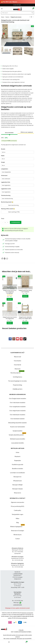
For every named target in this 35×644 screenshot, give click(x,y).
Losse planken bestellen (18, 443)
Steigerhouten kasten (16, 17)
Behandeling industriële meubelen (18, 423)
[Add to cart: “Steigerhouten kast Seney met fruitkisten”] (25, 296)
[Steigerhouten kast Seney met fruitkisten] (25, 282)
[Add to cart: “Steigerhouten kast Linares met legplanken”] (10, 323)
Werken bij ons (17, 535)
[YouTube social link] (17, 339)
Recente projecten (17, 372)
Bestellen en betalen (17, 469)
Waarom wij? (18, 357)
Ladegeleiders (5, 169)
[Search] (17, 13)
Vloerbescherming (6, 195)
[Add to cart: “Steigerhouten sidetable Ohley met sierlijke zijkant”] (25, 323)
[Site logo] (17, 8)
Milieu (17, 518)
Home (3, 17)
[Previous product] (29, 17)
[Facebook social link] (2, 259)
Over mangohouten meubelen (18, 407)
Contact (18, 539)
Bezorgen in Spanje (18, 489)
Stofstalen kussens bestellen (17, 439)
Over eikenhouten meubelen (17, 415)
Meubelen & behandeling (18, 394)
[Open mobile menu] (2, 9)
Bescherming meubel (7, 202)
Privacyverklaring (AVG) (17, 506)
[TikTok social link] (25, 339)
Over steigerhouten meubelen (17, 411)
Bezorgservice (17, 477)
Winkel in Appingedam (17, 526)
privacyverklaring (23, 618)
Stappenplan (18, 460)
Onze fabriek (18, 365)
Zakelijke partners (17, 389)
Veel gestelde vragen (17, 514)
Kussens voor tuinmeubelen (18, 427)
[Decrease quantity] (3, 222)
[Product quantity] (5, 222)
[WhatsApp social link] (7, 259)
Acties (17, 452)
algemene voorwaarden (27, 613)
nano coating (22, 115)
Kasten (7, 17)
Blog (18, 523)
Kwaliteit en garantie (18, 465)
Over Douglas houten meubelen (17, 399)
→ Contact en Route (18, 574)
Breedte (3, 149)
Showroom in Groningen (18, 531)
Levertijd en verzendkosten (17, 473)
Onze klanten (17, 361)
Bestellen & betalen (18, 448)
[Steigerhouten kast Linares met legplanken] (10, 309)
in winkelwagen (16, 222)
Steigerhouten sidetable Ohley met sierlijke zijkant (25, 318)
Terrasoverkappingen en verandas (17, 381)
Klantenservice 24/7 (17, 353)
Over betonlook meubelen (17, 419)
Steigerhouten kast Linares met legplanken (10, 318)
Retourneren (17, 493)
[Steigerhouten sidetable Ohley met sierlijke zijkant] (25, 309)
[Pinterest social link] (5, 259)
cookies (10, 618)
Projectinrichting (17, 385)
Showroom (18, 369)
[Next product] (33, 17)
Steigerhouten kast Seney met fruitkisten (25, 291)
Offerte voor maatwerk (27, 132)
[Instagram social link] (14, 339)
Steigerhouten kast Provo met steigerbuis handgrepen (10, 292)
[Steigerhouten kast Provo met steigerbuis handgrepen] (10, 282)
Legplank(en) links (6, 182)
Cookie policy (17, 510)
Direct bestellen (9, 133)
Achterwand (4, 175)
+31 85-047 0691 (17, 5)
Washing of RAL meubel (8, 209)
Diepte (3, 156)
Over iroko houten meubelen (18, 403)
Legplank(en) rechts (6, 189)
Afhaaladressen (17, 481)
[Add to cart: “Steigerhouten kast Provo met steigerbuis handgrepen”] (10, 299)
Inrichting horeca (17, 377)
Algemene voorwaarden (17, 502)
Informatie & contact (18, 498)
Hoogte (3, 162)
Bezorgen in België (17, 485)
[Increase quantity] (8, 222)
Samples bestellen (18, 431)
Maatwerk (17, 456)
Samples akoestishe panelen (17, 434)
